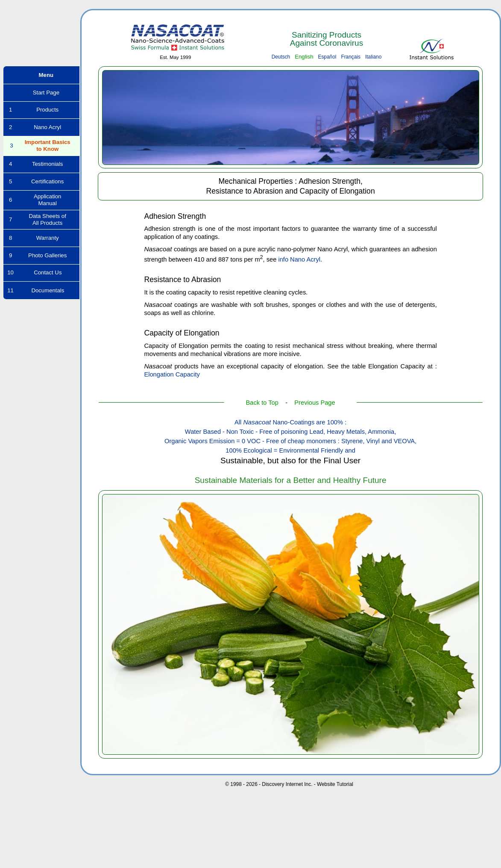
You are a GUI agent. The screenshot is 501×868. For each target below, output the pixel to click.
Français (351, 57)
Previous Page (315, 403)
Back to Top (262, 403)
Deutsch (281, 57)
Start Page (41, 93)
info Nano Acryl (299, 259)
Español (327, 57)
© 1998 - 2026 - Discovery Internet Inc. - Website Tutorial (289, 784)
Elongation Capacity (172, 374)
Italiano (373, 57)
